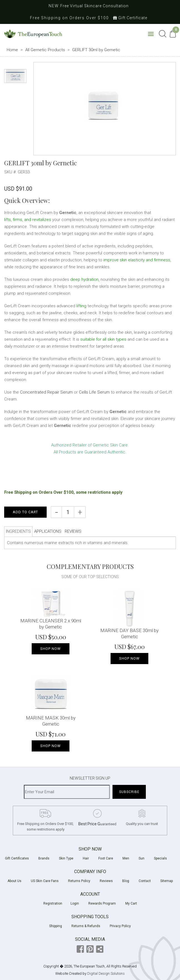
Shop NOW (51, 649)
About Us (14, 881)
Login (75, 903)
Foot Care (106, 858)
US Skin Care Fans (45, 881)
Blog (126, 881)
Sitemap (167, 881)
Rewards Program (102, 903)
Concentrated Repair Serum (46, 392)
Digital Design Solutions (106, 973)
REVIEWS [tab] (73, 531)
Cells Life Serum (94, 392)
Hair (86, 858)
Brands (44, 858)
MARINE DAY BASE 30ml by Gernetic (129, 633)
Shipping (56, 926)
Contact (145, 881)
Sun (142, 858)
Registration (53, 903)
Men (126, 858)
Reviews (106, 881)
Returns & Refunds (86, 926)
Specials (160, 858)
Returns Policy (79, 881)
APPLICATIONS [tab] (48, 531)
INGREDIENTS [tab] (18, 531)
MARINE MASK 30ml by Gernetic (51, 721)
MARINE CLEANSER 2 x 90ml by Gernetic (51, 624)
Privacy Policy (120, 926)
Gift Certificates (17, 858)
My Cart (131, 903)
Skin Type (66, 858)
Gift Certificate (130, 18)
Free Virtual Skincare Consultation (94, 6)
